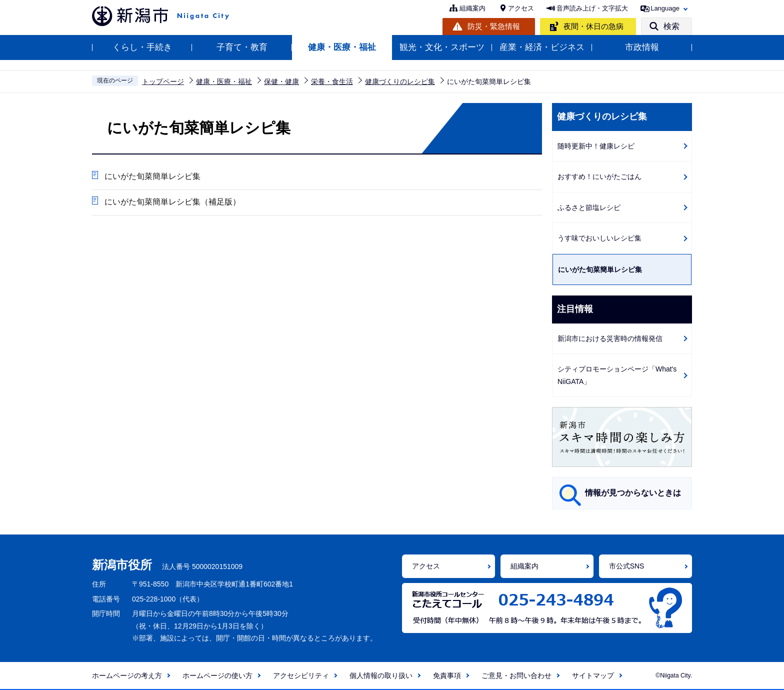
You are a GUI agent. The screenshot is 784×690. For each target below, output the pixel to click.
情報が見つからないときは (633, 493)
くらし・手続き (142, 47)
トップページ (163, 81)
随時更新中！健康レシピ (596, 146)
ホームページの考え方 (127, 675)
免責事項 (447, 675)
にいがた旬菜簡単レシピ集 (152, 176)
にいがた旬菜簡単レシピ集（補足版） (172, 202)
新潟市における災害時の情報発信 (610, 338)
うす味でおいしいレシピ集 (599, 238)
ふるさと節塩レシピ (589, 207)
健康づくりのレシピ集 (400, 81)
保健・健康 (281, 81)
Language (665, 8)
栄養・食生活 (332, 81)
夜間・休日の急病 (593, 26)
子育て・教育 (242, 47)
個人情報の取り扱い (381, 675)
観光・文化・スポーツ (442, 47)
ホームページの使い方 (217, 675)
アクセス (521, 8)
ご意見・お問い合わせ (516, 675)
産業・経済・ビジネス (542, 47)
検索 (671, 26)
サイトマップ (593, 675)
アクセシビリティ (301, 675)
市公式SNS (627, 566)
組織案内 (472, 8)
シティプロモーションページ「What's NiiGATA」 (617, 375)
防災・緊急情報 (494, 26)
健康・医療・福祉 (342, 47)
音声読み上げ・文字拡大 (592, 8)
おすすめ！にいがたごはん (599, 176)
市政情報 (642, 47)
